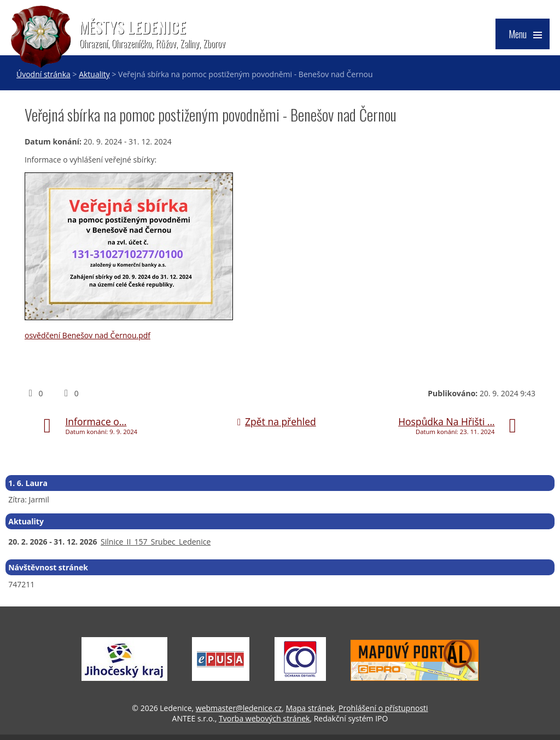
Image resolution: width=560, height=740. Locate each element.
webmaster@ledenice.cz (239, 708)
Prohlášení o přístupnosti (383, 708)
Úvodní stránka (43, 74)
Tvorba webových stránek (264, 718)
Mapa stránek (310, 708)
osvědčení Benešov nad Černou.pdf (87, 335)
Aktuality (94, 74)
